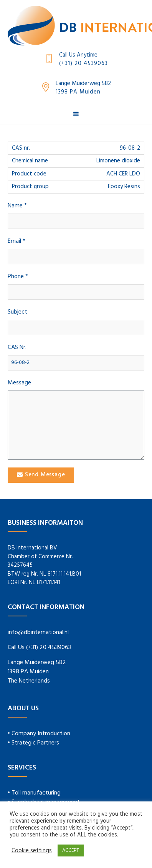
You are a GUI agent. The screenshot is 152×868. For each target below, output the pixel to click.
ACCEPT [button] (71, 850)
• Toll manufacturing (34, 793)
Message (19, 383)
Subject (17, 312)
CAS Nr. (17, 348)
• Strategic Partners (33, 743)
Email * (17, 241)
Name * (17, 206)
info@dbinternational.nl (38, 633)
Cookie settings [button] (32, 851)
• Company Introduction (39, 734)
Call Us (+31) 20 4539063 (39, 648)
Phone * (18, 277)
